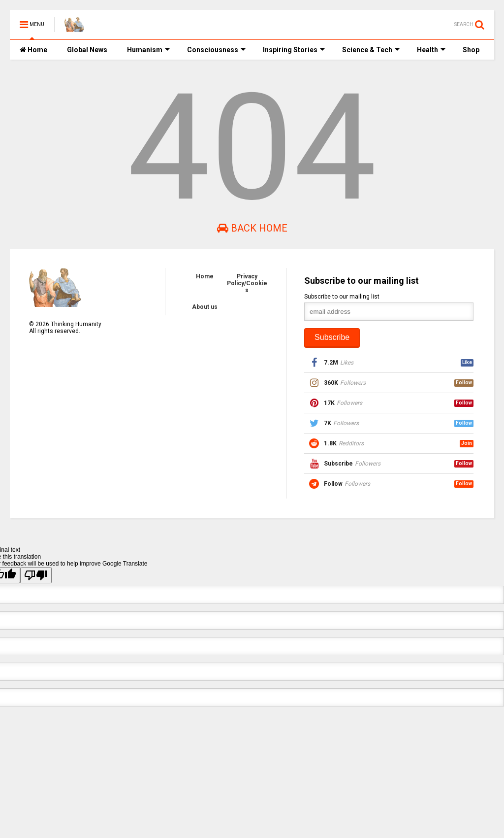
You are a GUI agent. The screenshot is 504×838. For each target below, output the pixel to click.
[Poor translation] (36, 575)
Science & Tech (371, 50)
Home (33, 50)
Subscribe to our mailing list (342, 297)
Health (431, 50)
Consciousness (216, 50)
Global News (87, 50)
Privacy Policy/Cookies (247, 283)
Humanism (148, 50)
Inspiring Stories (294, 50)
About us (205, 307)
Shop (471, 50)
